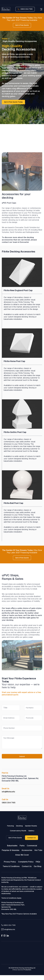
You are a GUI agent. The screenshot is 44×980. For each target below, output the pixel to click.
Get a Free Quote (15, 838)
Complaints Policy (26, 862)
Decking (19, 826)
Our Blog (38, 866)
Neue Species (19, 970)
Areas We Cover (22, 855)
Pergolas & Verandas (11, 850)
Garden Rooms (31, 826)
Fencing (10, 826)
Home (5, 39)
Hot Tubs (38, 850)
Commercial (32, 846)
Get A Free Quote (22, 25)
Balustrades (12, 846)
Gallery (31, 831)
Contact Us (32, 838)
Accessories (27, 850)
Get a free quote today (13, 102)
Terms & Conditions (11, 866)
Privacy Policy (10, 862)
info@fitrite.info (8, 792)
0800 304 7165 (25, 9)
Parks (22, 846)
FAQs (38, 862)
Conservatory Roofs (18, 831)
